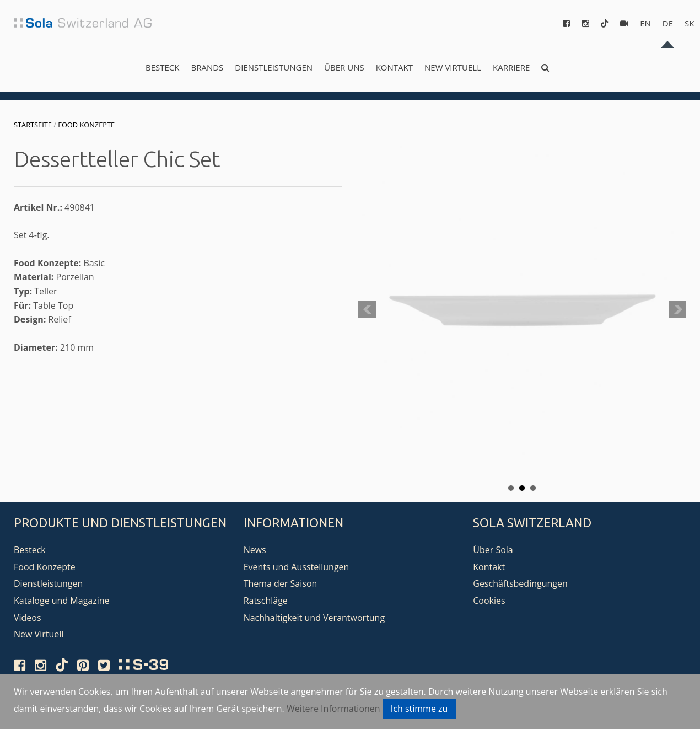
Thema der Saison (281, 583)
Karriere (511, 67)
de (668, 23)
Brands (207, 67)
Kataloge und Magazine (62, 601)
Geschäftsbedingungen (520, 583)
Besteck (162, 67)
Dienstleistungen (274, 67)
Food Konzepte (86, 125)
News (255, 550)
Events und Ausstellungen (297, 567)
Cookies (489, 601)
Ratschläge (266, 601)
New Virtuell (453, 67)
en (645, 23)
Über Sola (493, 550)
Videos (28, 618)
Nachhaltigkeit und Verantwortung (314, 618)
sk (689, 23)
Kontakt (394, 67)
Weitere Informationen (333, 709)
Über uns (344, 67)
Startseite (33, 125)
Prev (367, 310)
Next (677, 310)
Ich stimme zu (419, 709)
